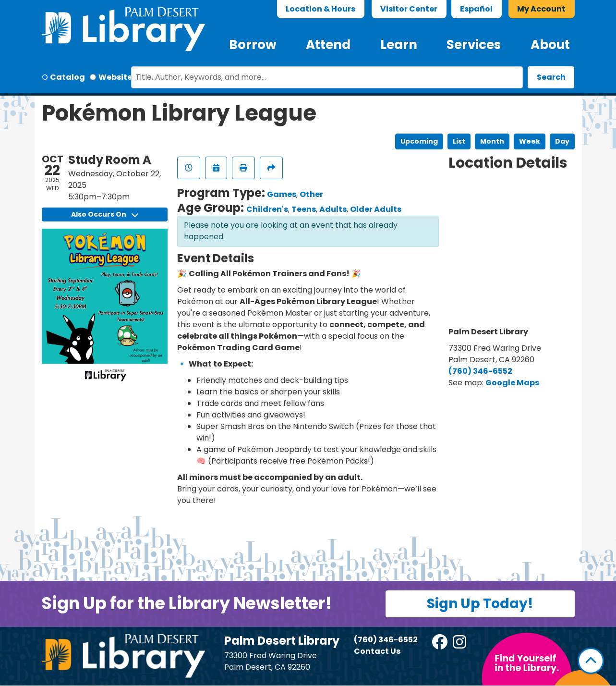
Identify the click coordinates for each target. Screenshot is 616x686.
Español (476, 9)
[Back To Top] (591, 661)
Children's (267, 209)
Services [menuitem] (474, 45)
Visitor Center (409, 9)
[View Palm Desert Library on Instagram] (460, 645)
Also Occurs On (105, 214)
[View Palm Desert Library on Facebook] (441, 645)
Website (115, 77)
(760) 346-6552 (480, 371)
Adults (333, 209)
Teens (304, 209)
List (459, 141)
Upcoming (419, 141)
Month (492, 141)
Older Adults (376, 209)
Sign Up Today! (480, 604)
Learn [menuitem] (399, 45)
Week (530, 141)
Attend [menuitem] (328, 45)
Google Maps (512, 383)
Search (551, 77)
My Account (541, 9)
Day (562, 141)
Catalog (67, 77)
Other (311, 194)
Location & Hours (320, 9)
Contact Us (377, 651)
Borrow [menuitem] (253, 45)
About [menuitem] (550, 45)
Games (282, 194)
